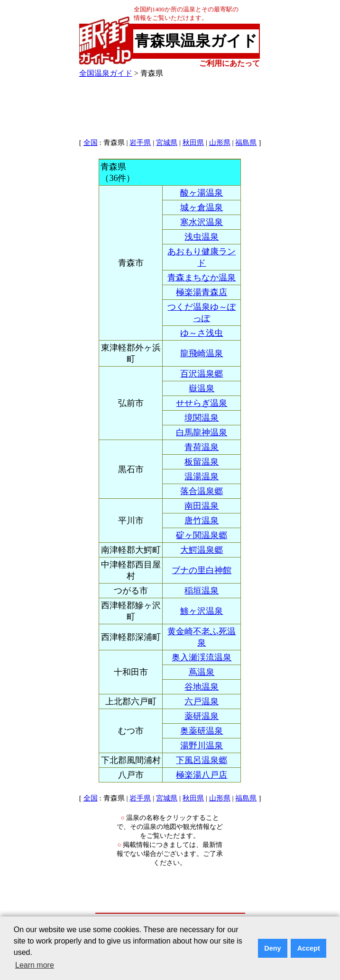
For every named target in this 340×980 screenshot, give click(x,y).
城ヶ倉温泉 (202, 207)
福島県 (246, 143)
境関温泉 (202, 418)
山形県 (220, 143)
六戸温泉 (202, 701)
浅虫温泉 (202, 237)
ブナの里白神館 (202, 570)
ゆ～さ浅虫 (202, 333)
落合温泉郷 (202, 491)
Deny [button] (272, 948)
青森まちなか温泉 (202, 278)
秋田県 (193, 143)
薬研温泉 (202, 716)
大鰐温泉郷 (202, 550)
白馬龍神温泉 (202, 432)
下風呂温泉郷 (202, 760)
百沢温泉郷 (202, 374)
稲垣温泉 (202, 591)
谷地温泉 (202, 687)
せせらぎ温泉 (202, 403)
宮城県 (167, 143)
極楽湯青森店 (202, 292)
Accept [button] (309, 948)
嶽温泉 (202, 388)
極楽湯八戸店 (202, 775)
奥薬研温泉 (202, 731)
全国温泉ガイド (106, 73)
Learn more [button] (35, 965)
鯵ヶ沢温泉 (202, 611)
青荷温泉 (202, 447)
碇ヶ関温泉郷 (202, 535)
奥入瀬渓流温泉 (202, 657)
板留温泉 (202, 462)
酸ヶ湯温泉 (202, 193)
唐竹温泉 (202, 521)
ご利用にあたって (230, 63)
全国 (91, 143)
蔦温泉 (202, 672)
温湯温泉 (202, 477)
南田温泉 (202, 506)
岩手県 (140, 143)
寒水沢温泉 (202, 222)
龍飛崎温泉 (202, 353)
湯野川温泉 (202, 746)
